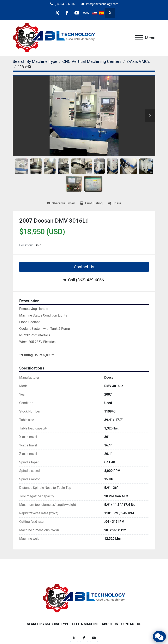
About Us (110, 624)
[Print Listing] (91, 203)
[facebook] (67, 13)
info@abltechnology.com (102, 4)
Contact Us (84, 267)
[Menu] (139, 38)
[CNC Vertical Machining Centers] (92, 61)
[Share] (115, 203)
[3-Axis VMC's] (138, 61)
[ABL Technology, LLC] (84, 598)
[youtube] (77, 13)
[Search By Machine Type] (35, 61)
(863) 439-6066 (65, 4)
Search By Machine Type (48, 624)
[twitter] (56, 13)
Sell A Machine (85, 624)
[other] (88, 13)
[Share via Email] (61, 203)
